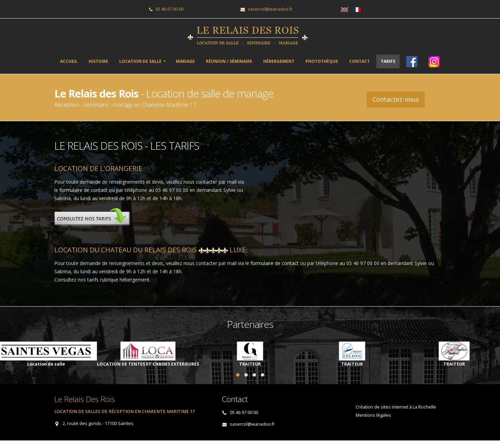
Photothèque (322, 61)
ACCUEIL (69, 61)
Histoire (98, 61)
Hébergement (279, 61)
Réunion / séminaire (229, 61)
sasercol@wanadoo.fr (270, 9)
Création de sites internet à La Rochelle (396, 407)
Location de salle (140, 61)
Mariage (185, 61)
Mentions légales (373, 415)
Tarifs (388, 61)
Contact (359, 61)
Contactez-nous (396, 99)
